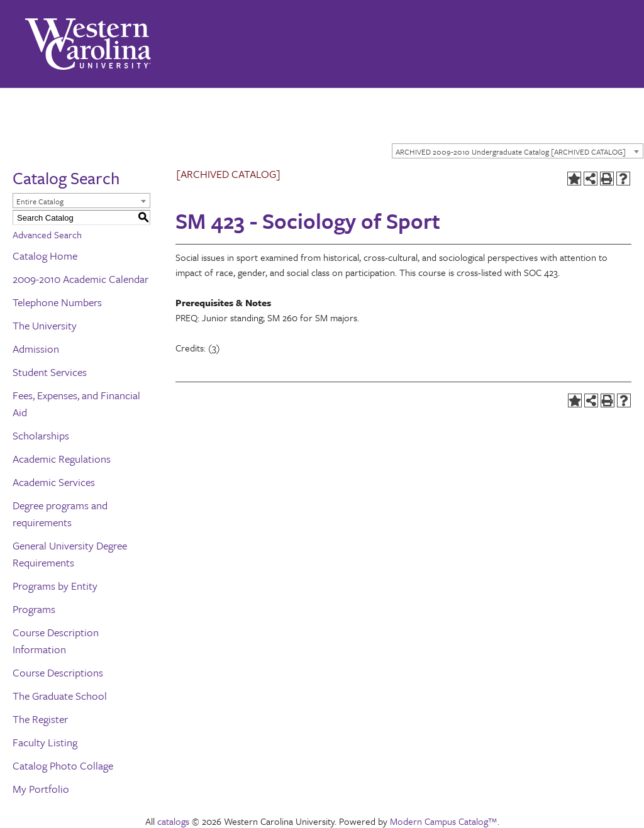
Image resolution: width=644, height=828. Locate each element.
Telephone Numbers (57, 302)
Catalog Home (45, 256)
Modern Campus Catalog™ (444, 821)
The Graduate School (60, 696)
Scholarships (41, 435)
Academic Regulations (62, 459)
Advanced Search (47, 235)
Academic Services (54, 482)
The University (45, 325)
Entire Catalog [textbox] (40, 201)
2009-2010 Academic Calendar (80, 279)
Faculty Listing (45, 742)
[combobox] (518, 151)
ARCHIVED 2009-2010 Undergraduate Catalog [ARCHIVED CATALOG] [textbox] (511, 152)
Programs (34, 609)
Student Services (50, 372)
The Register (40, 719)
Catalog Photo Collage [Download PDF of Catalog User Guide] (63, 765)
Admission (36, 349)
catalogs (173, 821)
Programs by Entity (55, 586)
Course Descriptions (58, 672)
